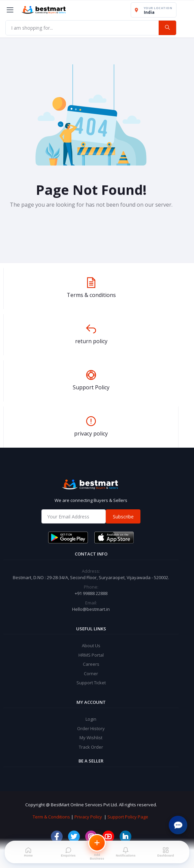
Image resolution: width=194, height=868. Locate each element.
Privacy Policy (88, 817)
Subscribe (123, 517)
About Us (91, 646)
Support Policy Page (128, 817)
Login (91, 719)
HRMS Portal (91, 655)
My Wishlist (91, 738)
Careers (91, 664)
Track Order (91, 747)
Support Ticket (91, 683)
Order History (91, 728)
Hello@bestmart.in (91, 609)
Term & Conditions (51, 817)
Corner (91, 674)
